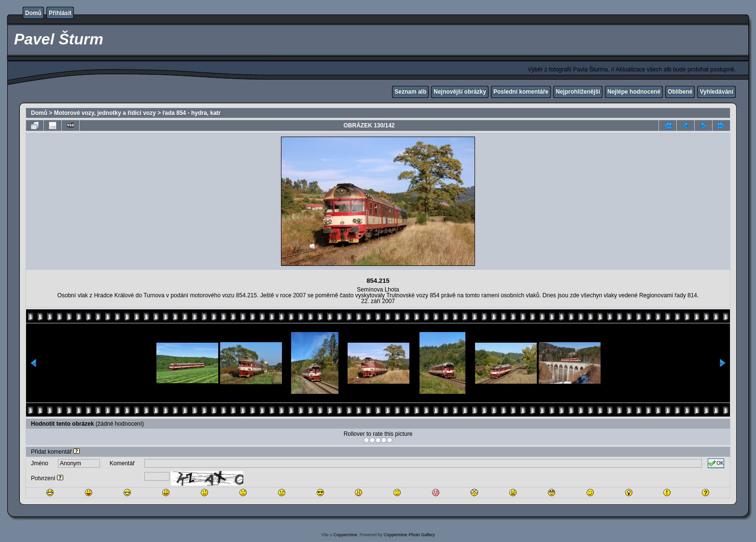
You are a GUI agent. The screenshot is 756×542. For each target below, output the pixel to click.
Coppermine (345, 535)
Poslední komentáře (521, 92)
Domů (33, 13)
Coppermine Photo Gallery (409, 535)
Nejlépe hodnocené (634, 92)
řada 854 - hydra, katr (192, 113)
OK (716, 463)
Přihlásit (60, 13)
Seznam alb (410, 92)
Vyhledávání (716, 92)
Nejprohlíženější (578, 92)
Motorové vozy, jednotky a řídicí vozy (105, 113)
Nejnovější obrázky (460, 92)
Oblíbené (680, 92)
